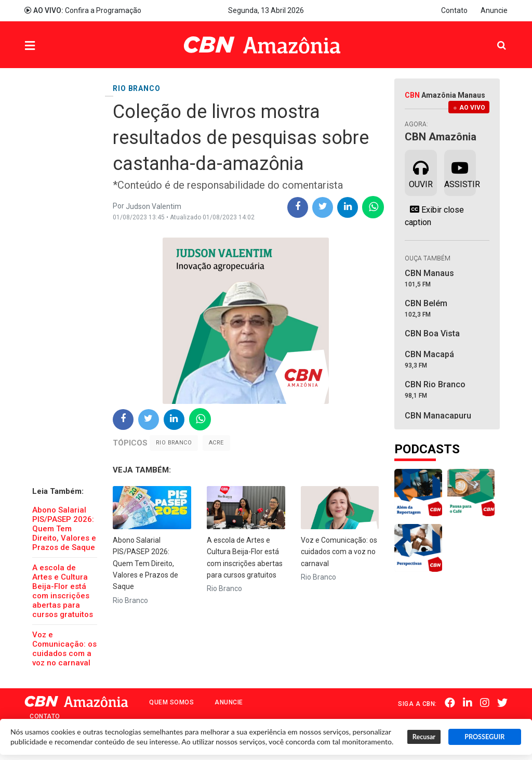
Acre (216, 443)
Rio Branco (174, 443)
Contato (454, 10)
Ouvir (421, 172)
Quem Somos (171, 702)
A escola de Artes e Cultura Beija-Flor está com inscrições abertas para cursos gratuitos (63, 591)
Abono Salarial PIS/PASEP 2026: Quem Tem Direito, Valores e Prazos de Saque (64, 529)
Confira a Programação (83, 10)
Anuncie (494, 10)
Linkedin (468, 703)
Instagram (485, 703)
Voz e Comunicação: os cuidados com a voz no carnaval (64, 649)
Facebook (450, 703)
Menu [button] (51, 46)
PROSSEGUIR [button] (484, 737)
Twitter (502, 703)
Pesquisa (493, 37)
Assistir (460, 172)
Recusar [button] (424, 737)
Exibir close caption (434, 216)
